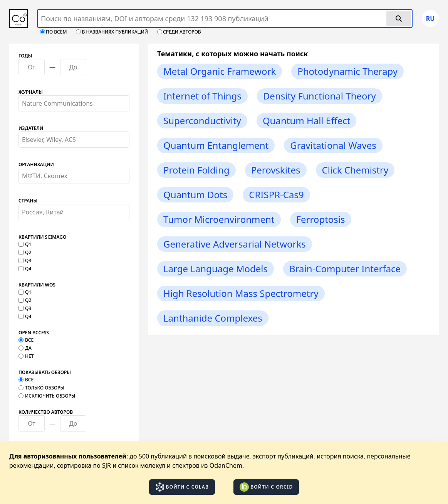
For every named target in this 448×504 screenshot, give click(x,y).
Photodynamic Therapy (347, 71)
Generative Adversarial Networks (235, 244)
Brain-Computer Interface (345, 269)
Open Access (34, 333)
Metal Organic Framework (220, 71)
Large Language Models (216, 269)
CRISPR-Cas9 (276, 195)
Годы (25, 56)
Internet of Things (202, 96)
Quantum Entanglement (216, 145)
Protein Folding (196, 170)
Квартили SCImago (42, 237)
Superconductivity (202, 121)
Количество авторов (46, 412)
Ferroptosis (321, 219)
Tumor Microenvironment (219, 219)
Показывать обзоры (45, 373)
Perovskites (276, 170)
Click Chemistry (355, 170)
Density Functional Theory (320, 96)
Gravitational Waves (333, 145)
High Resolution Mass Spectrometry (241, 293)
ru (430, 19)
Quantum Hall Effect (307, 121)
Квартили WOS (37, 285)
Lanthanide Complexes (213, 318)
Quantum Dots (195, 195)
